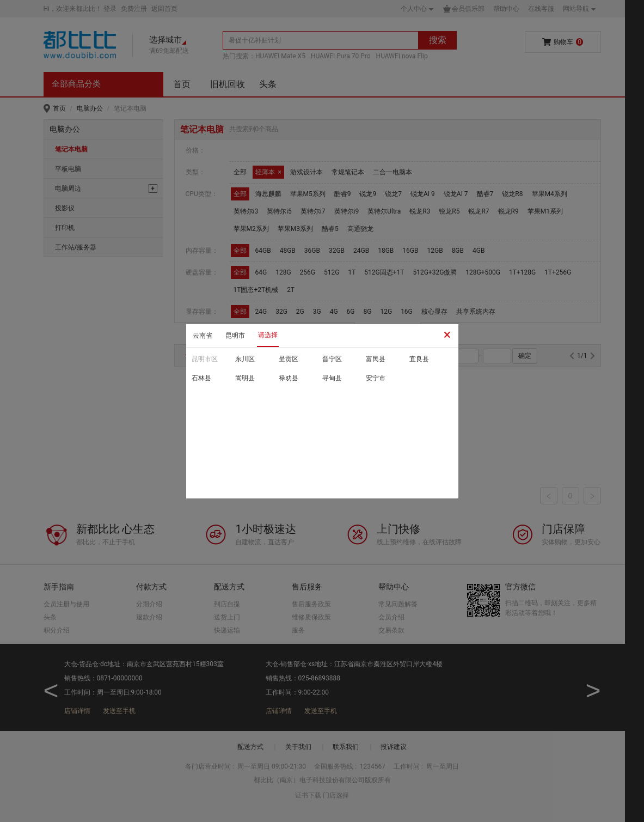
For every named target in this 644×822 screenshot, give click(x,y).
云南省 (203, 336)
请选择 (268, 335)
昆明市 (235, 336)
